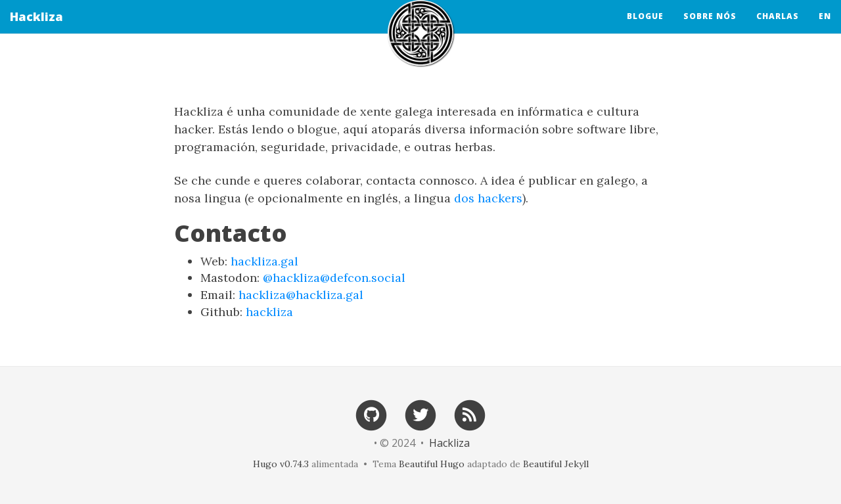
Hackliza (36, 30)
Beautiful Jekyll (556, 464)
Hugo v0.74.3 (281, 464)
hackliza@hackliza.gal (301, 295)
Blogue (645, 29)
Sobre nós (710, 29)
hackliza (269, 312)
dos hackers (488, 198)
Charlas (778, 29)
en (825, 29)
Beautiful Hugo (432, 464)
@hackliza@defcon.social (334, 278)
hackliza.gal (264, 261)
